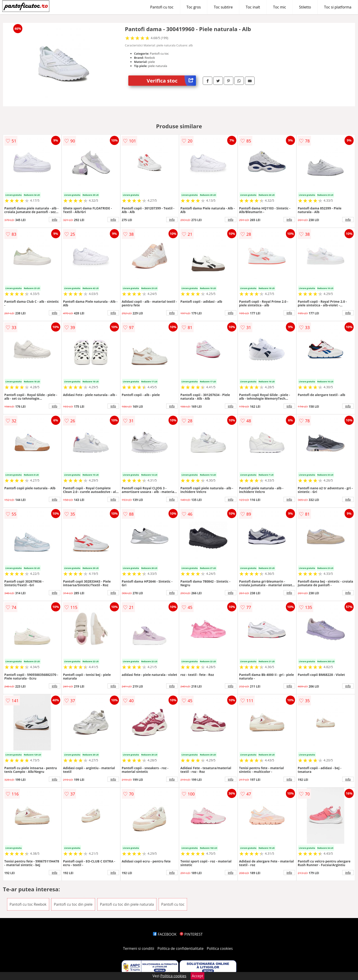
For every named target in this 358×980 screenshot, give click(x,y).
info (55, 220)
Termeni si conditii (139, 948)
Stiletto (305, 7)
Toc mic (280, 7)
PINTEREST (191, 934)
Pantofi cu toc (162, 7)
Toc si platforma (338, 7)
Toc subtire (223, 7)
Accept (197, 976)
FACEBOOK (165, 934)
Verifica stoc (171, 81)
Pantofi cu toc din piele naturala (127, 904)
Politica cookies (220, 948)
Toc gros (194, 7)
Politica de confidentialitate (181, 948)
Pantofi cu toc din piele (73, 904)
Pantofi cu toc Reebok (28, 904)
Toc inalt (253, 7)
